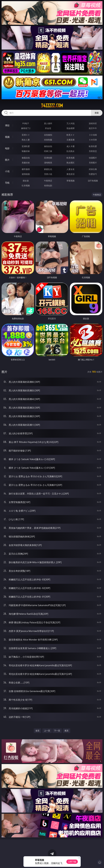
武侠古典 (93, 169)
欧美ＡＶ (71, 135)
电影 (7, 148)
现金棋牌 (71, 128)
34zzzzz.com (52, 106)
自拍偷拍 (48, 135)
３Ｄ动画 (93, 135)
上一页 (47, 731)
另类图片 (93, 163)
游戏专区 (93, 123)
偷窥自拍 (26, 158)
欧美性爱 (93, 146)
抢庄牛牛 (93, 128)
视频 (7, 137)
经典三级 (48, 151)
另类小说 (48, 174)
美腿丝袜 (26, 163)
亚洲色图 (48, 158)
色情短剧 (48, 185)
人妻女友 (71, 169)
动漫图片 (93, 158)
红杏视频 (26, 185)
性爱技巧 (93, 174)
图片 (7, 160)
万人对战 (71, 123)
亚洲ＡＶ (26, 135)
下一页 (57, 731)
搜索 (97, 113)
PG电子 (26, 123)
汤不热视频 (93, 181)
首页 (37, 731)
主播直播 (71, 140)
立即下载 (72, 862)
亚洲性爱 (26, 146)
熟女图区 (71, 163)
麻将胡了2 (26, 128)
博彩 (7, 125)
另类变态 (93, 151)
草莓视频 (71, 181)
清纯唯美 (48, 163)
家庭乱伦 (48, 169)
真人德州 (48, 123)
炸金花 (48, 128)
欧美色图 (71, 158)
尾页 (67, 731)
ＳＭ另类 (93, 140)
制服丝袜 (26, 151)
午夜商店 (48, 181)
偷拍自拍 (48, 146)
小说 (7, 171)
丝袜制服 (48, 140)
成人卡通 (71, 146)
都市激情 (26, 169)
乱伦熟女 (71, 151)
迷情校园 (26, 174)
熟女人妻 (26, 140)
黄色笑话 (71, 174)
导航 (7, 183)
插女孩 (26, 181)
